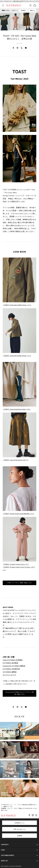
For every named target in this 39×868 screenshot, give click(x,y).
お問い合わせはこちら (20, 829)
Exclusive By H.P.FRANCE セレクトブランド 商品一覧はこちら (20, 694)
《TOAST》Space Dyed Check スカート (16, 460)
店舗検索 (20, 836)
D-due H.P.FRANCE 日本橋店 (13, 660)
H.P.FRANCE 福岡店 (10, 672)
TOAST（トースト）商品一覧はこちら (19, 583)
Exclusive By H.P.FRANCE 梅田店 (14, 666)
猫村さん (33, 10)
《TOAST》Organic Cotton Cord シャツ (16, 565)
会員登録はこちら (20, 823)
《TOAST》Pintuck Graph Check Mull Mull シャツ (18, 514)
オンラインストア (9, 675)
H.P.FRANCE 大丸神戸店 (11, 669)
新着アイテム (6, 10)
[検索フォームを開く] (30, 5)
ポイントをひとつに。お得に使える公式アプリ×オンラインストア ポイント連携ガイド (19, 2)
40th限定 (23, 10)
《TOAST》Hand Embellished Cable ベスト (17, 410)
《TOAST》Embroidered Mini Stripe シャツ (17, 305)
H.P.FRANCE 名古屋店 (10, 663)
